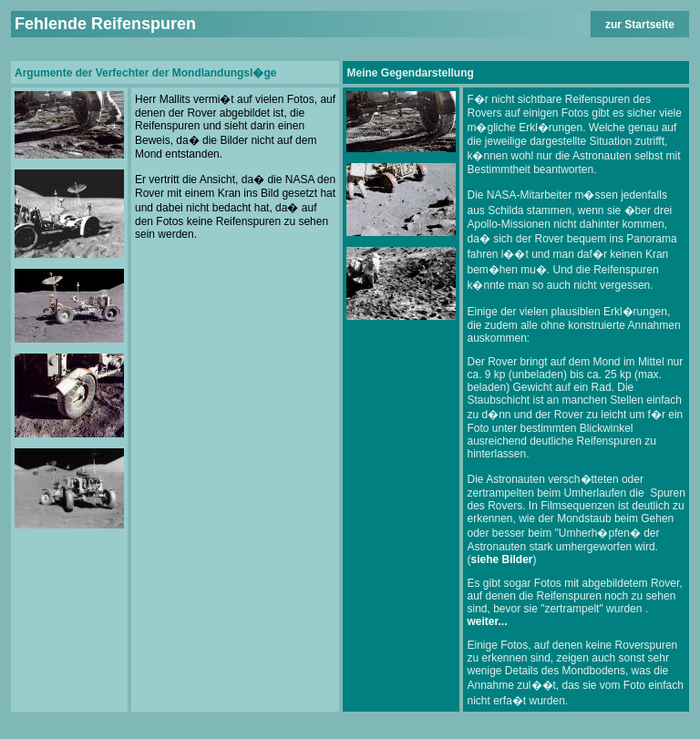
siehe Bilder (501, 559)
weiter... (487, 621)
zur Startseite (640, 25)
